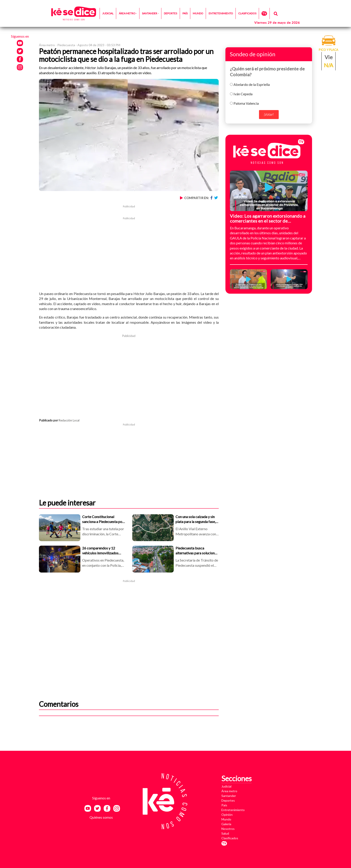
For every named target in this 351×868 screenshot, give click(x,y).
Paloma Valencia (246, 103)
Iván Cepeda (243, 94)
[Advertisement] (129, 252)
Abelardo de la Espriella (252, 84)
